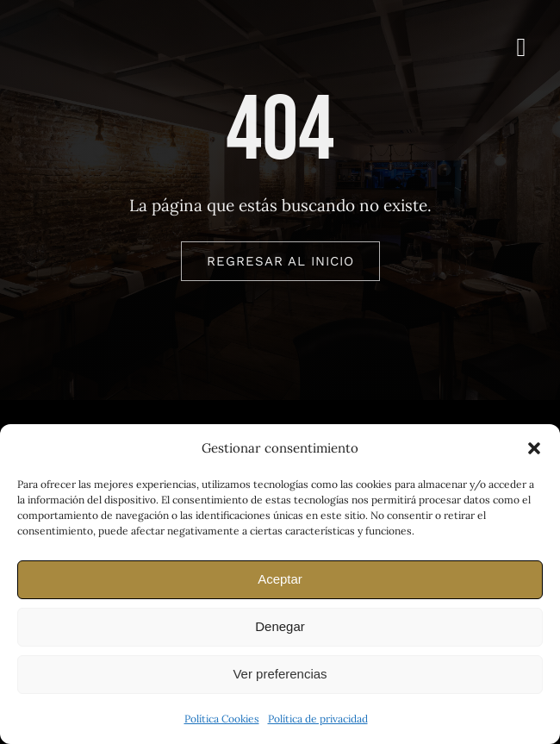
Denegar (280, 626)
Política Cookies (222, 719)
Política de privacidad (318, 719)
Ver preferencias (280, 674)
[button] (534, 448)
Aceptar (280, 579)
